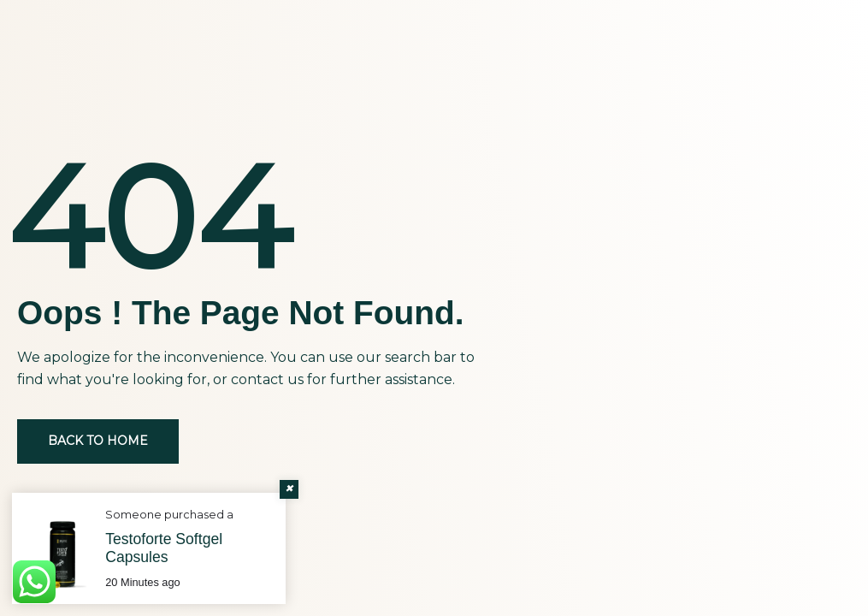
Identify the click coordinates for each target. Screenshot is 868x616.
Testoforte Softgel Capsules (164, 548)
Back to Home (98, 441)
